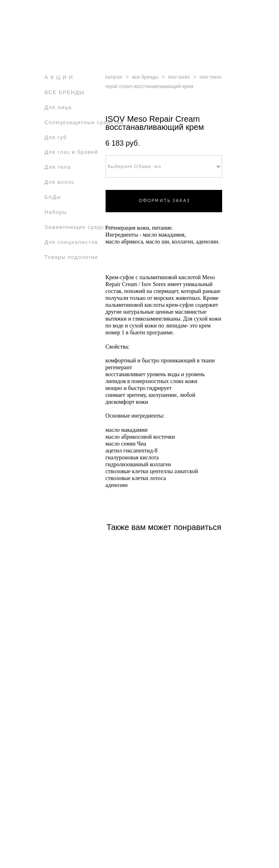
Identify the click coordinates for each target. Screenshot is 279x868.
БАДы (53, 197)
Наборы (56, 212)
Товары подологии (71, 257)
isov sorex (179, 77)
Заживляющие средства (80, 227)
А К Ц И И (59, 77)
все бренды (145, 77)
